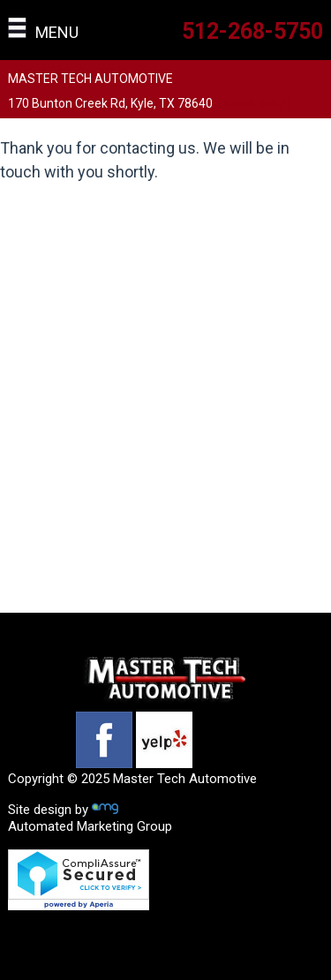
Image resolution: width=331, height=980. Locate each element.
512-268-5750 (252, 31)
